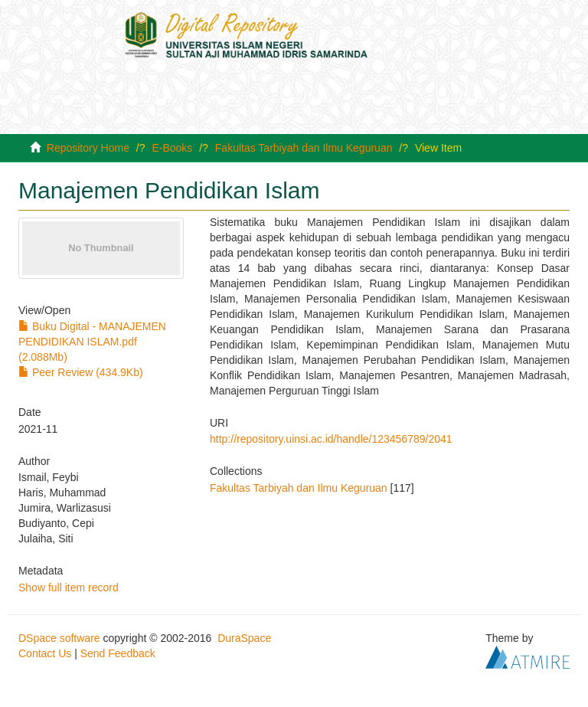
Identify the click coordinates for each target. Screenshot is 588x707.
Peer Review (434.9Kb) (81, 372)
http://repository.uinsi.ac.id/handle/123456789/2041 (331, 439)
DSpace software (59, 638)
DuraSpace (244, 638)
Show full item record (69, 588)
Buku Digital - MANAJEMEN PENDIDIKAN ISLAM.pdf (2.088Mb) (92, 342)
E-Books (172, 148)
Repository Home (88, 148)
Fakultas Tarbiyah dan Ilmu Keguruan (304, 148)
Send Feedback (118, 653)
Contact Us (45, 653)
